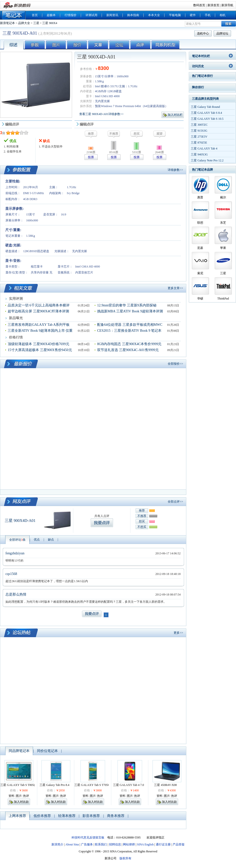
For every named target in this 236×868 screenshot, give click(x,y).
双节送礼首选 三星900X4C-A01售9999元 (128, 350)
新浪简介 (57, 844)
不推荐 (142, 516)
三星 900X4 (50, 23)
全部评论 (17, 540)
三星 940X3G (199, 154)
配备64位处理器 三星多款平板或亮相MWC (130, 325)
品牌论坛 (222, 33)
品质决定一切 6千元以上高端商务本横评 (39, 305)
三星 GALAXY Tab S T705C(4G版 (96, 785)
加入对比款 (21, 802)
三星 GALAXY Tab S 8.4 (206, 113)
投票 (91, 157)
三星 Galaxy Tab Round (205, 107)
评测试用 (91, 15)
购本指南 (133, 15)
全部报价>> (175, 364)
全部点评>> (175, 502)
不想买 (142, 527)
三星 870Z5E (199, 143)
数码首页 (199, 5)
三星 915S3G (199, 131)
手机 (208, 15)
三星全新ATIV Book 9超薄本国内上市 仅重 (40, 331)
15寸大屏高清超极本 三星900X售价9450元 (40, 350)
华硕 (200, 299)
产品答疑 (179, 844)
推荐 (142, 510)
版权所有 (125, 858)
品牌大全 (24, 23)
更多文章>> (175, 288)
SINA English (145, 844)
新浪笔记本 (7, 23)
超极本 (51, 15)
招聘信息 (115, 844)
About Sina (72, 844)
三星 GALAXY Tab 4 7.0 (129, 785)
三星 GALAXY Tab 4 (204, 149)
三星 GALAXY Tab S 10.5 (207, 119)
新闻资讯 (112, 15)
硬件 (193, 15)
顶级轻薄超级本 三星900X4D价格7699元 (39, 344)
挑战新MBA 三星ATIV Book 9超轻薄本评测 (130, 311)
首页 (35, 15)
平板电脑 (175, 15)
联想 (200, 223)
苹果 (223, 248)
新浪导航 (227, 5)
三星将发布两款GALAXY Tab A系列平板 (39, 325)
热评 (26, 796)
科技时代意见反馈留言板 (88, 838)
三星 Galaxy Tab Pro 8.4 (54, 785)
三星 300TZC (199, 125)
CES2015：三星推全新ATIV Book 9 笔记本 (129, 331)
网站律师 (129, 844)
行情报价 (71, 15)
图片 (19, 796)
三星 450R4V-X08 (165, 785)
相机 (223, 15)
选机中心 (203, 33)
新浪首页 (213, 5)
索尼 (200, 273)
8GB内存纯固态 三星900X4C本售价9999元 (129, 344)
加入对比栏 (175, 115)
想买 (142, 521)
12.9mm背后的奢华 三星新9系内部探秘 (127, 305)
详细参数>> (175, 170)
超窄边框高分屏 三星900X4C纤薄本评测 (38, 311)
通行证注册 (163, 844)
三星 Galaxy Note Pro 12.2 (207, 160)
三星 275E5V (199, 137)
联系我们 (101, 844)
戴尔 (223, 197)
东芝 (223, 223)
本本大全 (154, 15)
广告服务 (87, 844)
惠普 (200, 197)
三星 (36, 23)
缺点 (51, 539)
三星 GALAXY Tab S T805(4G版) (21, 785)
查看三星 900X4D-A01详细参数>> (101, 114)
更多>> (178, 633)
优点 (37, 539)
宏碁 (200, 248)
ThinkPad (223, 299)
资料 (11, 796)
